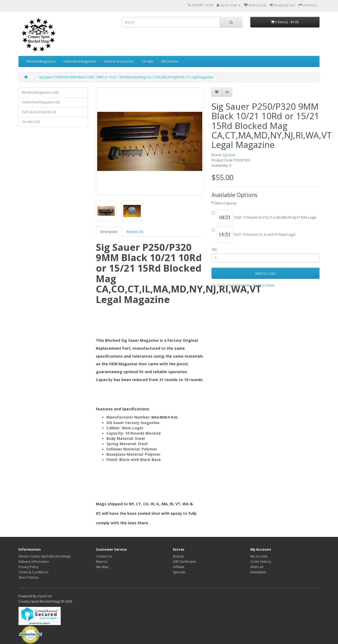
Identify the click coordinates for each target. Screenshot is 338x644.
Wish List (257, 567)
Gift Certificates (184, 562)
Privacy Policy (29, 567)
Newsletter (258, 572)
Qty (214, 249)
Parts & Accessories (119, 61)
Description (109, 232)
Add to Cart (266, 273)
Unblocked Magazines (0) (41, 102)
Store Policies (29, 577)
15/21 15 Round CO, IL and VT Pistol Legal (253, 235)
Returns (102, 562)
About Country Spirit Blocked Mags (44, 556)
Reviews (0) (135, 232)
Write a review (264, 285)
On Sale (147, 61)
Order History (261, 562)
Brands (178, 556)
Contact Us (104, 556)
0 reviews (244, 285)
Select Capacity (225, 203)
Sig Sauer (229, 155)
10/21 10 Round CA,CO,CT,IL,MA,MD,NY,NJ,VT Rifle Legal (264, 218)
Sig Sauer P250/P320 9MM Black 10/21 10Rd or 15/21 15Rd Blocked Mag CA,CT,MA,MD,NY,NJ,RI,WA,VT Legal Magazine (126, 77)
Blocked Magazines (41, 61)
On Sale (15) (31, 122)
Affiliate (179, 567)
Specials (179, 572)
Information (170, 61)
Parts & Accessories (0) (39, 112)
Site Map (102, 567)
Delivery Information (34, 562)
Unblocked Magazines (80, 61)
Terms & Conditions (33, 572)
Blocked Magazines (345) (40, 92)
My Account (259, 556)
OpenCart (45, 596)
